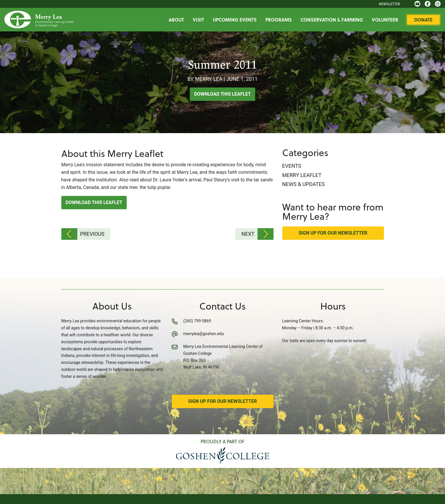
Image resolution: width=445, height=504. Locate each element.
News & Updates (304, 184)
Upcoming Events (235, 20)
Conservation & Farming (332, 20)
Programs (279, 20)
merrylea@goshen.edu (204, 334)
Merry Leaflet (302, 175)
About (176, 20)
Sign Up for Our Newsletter (333, 233)
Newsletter (389, 4)
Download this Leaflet (222, 94)
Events (292, 166)
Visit (198, 20)
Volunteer (385, 20)
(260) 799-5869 (197, 321)
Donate (423, 20)
